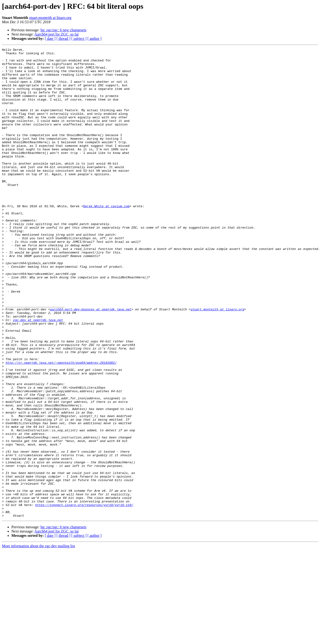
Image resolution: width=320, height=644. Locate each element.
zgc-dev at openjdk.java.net (38, 375)
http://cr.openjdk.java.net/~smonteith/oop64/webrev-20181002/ (61, 426)
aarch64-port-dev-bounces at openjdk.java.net (91, 362)
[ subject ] (79, 39)
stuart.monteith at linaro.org (50, 18)
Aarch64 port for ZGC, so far (57, 34)
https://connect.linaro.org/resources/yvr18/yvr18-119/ (84, 597)
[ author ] (95, 39)
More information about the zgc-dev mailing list (38, 640)
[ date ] (50, 39)
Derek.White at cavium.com (106, 238)
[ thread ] (63, 39)
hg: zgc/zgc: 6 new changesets (64, 30)
